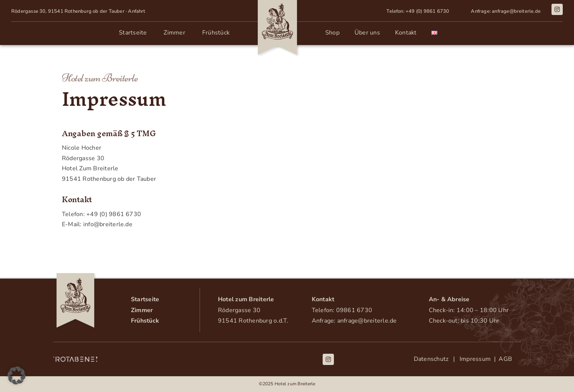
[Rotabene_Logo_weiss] (75, 359)
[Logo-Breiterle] (75, 276)
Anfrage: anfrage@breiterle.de (354, 321)
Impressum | (478, 359)
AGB (504, 359)
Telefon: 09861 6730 (342, 310)
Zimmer (142, 310)
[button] (17, 375)
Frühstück (145, 321)
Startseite (145, 299)
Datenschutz (433, 359)
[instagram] (557, 9)
